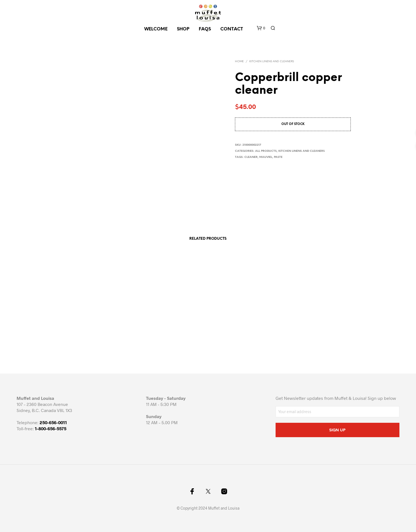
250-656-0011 (53, 422)
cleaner (251, 157)
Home (239, 62)
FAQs (205, 29)
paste (278, 157)
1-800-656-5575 (51, 428)
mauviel (266, 157)
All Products (266, 151)
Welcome (156, 29)
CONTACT (232, 29)
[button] (261, 28)
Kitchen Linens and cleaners (272, 62)
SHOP (183, 29)
